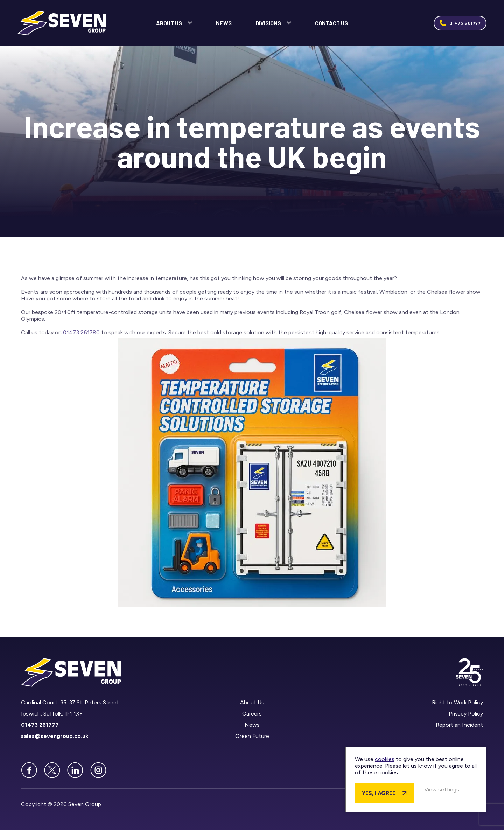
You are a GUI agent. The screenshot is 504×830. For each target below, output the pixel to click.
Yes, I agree (379, 793)
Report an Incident (459, 725)
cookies (385, 759)
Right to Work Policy (457, 702)
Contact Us (331, 23)
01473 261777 (465, 23)
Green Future (252, 736)
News (224, 23)
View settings (442, 790)
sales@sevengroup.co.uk (55, 736)
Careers (252, 714)
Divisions (268, 23)
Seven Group (62, 23)
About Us (169, 23)
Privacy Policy (466, 714)
